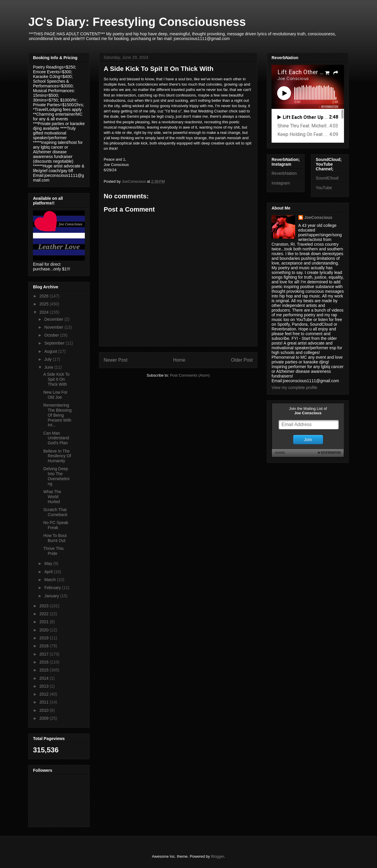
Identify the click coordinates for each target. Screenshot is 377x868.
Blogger (217, 856)
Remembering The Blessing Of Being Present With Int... (57, 415)
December (54, 319)
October (52, 335)
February (53, 588)
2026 (45, 296)
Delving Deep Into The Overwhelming (56, 476)
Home (179, 360)
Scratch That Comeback (55, 512)
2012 (45, 694)
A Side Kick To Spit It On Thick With (56, 379)
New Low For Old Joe (55, 395)
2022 (45, 614)
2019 (45, 638)
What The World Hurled (52, 497)
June (49, 367)
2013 (45, 686)
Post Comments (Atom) (190, 375)
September (55, 343)
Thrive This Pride (53, 551)
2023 (45, 606)
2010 (45, 710)
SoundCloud (327, 178)
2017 (45, 654)
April (49, 572)
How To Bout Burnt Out (55, 538)
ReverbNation (284, 173)
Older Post (242, 360)
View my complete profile (294, 388)
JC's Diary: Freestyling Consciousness (137, 22)
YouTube (324, 188)
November (54, 327)
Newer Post (116, 360)
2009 (45, 718)
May (49, 563)
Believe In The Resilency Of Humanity (57, 456)
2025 (45, 304)
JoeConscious (318, 217)
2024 (45, 312)
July (48, 359)
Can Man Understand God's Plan (56, 438)
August (51, 351)
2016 (45, 662)
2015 (45, 670)
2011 (45, 702)
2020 (45, 630)
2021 (45, 622)
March (51, 580)
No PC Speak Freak (56, 525)
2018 (45, 646)
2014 (45, 678)
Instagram (281, 183)
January (52, 596)
